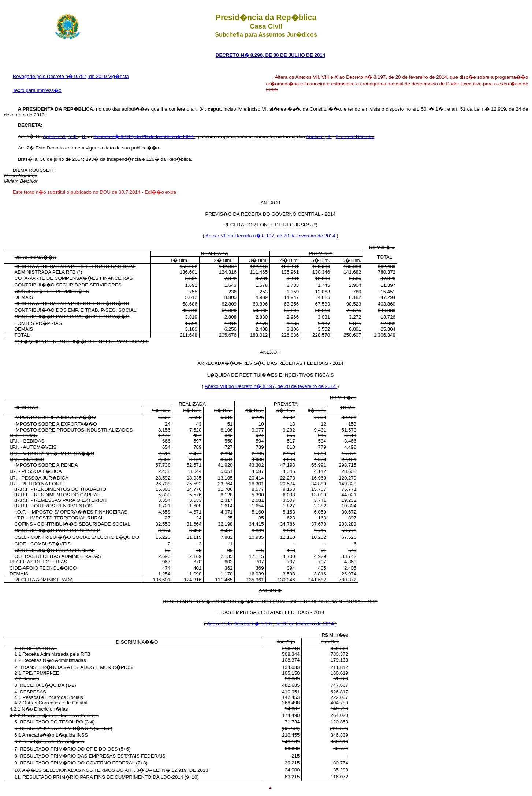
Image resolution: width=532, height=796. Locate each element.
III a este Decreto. (355, 136)
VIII (74, 136)
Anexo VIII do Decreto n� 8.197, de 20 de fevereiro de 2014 (271, 386)
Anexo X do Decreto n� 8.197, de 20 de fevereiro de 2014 (271, 624)
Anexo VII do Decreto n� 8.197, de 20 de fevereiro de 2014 (271, 236)
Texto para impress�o (37, 90)
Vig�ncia (118, 76)
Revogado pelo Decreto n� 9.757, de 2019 (61, 76)
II (330, 136)
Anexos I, (317, 136)
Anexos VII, (56, 136)
